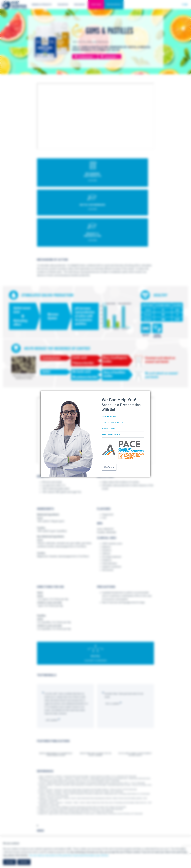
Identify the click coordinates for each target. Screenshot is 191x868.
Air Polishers (109, 429)
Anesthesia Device (112, 434)
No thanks (109, 467)
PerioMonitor (109, 417)
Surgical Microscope (114, 423)
